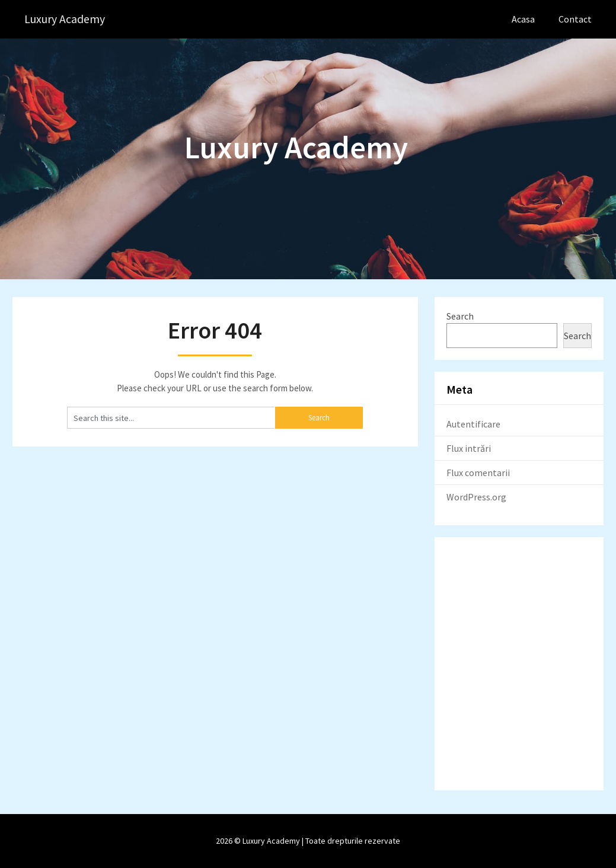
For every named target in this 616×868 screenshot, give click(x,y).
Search (460, 316)
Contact (575, 19)
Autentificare (473, 424)
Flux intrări (469, 448)
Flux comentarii (478, 473)
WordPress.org (476, 497)
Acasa (523, 19)
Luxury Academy (65, 19)
